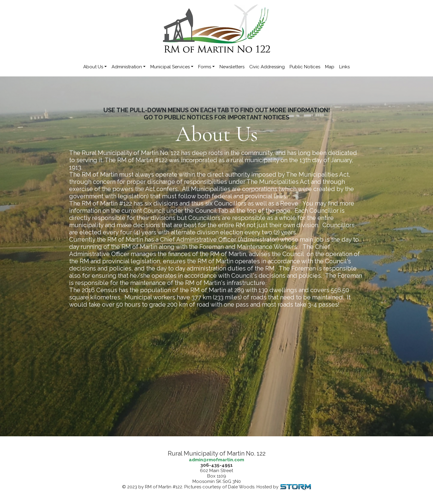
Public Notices (305, 67)
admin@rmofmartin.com (216, 460)
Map (330, 67)
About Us (93, 67)
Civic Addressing (267, 67)
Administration (127, 67)
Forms (205, 67)
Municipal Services (170, 67)
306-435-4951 (216, 465)
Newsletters (232, 67)
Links (344, 67)
